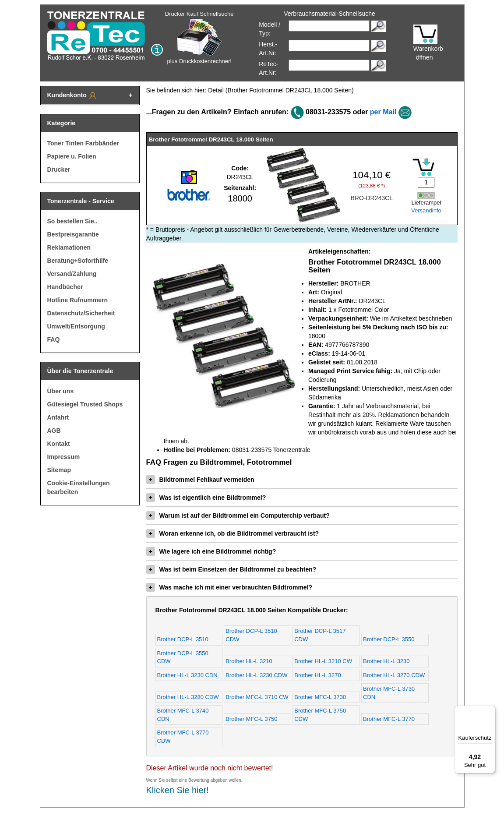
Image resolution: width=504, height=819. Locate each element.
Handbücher (65, 287)
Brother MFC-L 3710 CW (257, 697)
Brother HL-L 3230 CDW (256, 675)
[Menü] (490, 711)
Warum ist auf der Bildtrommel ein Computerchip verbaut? (238, 515)
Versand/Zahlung (72, 274)
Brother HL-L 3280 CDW (188, 697)
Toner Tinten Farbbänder (83, 143)
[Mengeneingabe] (426, 182)
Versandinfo (426, 210)
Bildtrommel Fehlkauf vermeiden (200, 480)
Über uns (61, 391)
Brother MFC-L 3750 (251, 719)
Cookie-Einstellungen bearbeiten (79, 487)
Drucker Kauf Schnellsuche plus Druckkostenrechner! (199, 37)
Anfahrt (58, 417)
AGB (54, 431)
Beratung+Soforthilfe (78, 261)
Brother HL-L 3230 (386, 661)
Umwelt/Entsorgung (76, 326)
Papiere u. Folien (72, 156)
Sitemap (59, 470)
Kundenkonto (72, 95)
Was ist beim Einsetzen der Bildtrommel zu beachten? (231, 569)
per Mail (383, 112)
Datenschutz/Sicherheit (81, 313)
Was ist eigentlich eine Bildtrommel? (206, 498)
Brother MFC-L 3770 (389, 719)
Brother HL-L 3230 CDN (187, 675)
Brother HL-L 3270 (317, 675)
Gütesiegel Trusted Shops (85, 404)
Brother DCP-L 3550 (389, 639)
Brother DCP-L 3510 (183, 639)
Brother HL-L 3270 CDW (394, 675)
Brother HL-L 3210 (249, 661)
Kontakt (59, 444)
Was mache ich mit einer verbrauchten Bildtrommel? (229, 587)
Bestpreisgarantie (73, 234)
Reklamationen (69, 247)
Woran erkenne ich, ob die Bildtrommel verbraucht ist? (233, 533)
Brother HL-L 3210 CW (323, 661)
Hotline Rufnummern (78, 300)
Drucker (59, 169)
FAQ (54, 339)
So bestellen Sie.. (72, 221)
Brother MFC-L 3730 (320, 697)
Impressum (64, 457)
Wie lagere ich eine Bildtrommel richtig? (211, 551)
